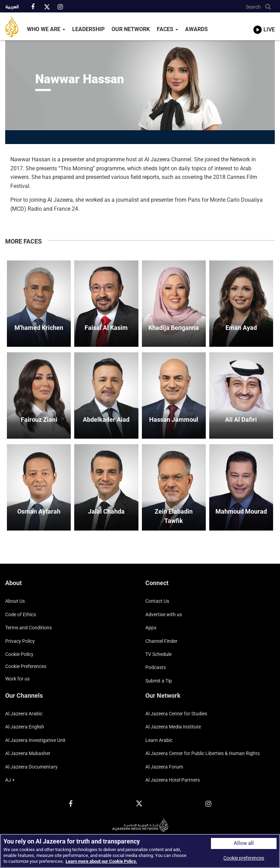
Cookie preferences (26, 666)
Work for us (17, 679)
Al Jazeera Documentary (31, 767)
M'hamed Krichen (39, 328)
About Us (15, 601)
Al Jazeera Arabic (24, 714)
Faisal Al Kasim (106, 328)
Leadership (88, 29)
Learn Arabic (159, 740)
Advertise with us (164, 614)
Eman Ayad (241, 328)
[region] (140, 851)
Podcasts (156, 667)
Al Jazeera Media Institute (173, 727)
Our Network (131, 29)
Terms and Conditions (28, 628)
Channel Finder (161, 641)
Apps (151, 628)
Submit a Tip (159, 681)
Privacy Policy (20, 641)
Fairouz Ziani (39, 419)
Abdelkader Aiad (106, 419)
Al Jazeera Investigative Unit (35, 740)
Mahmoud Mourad (241, 511)
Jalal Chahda (106, 511)
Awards (196, 29)
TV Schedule (158, 654)
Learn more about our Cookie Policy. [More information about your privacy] (101, 861)
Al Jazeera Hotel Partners (173, 780)
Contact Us (157, 601)
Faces (167, 29)
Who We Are (46, 29)
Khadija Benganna (174, 328)
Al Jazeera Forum (164, 767)
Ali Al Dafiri (241, 419)
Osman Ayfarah (39, 511)
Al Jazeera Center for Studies (176, 714)
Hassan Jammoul (174, 419)
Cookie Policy (19, 654)
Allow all (244, 843)
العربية (12, 7)
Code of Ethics (21, 614)
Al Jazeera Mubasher (28, 753)
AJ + (10, 780)
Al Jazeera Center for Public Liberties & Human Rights (202, 753)
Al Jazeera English (25, 727)
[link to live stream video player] (264, 23)
